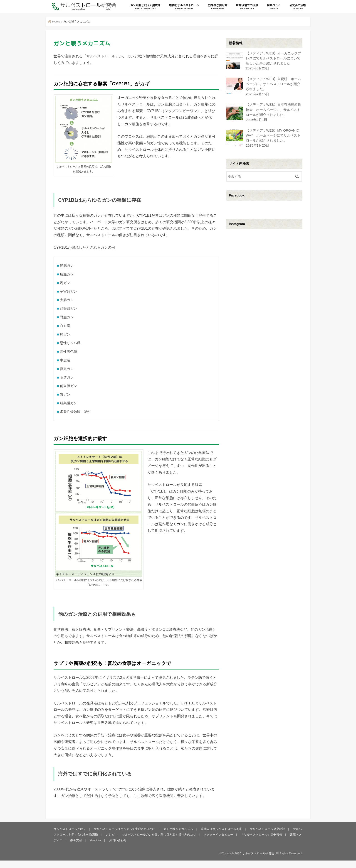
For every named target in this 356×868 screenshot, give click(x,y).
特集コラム (274, 7)
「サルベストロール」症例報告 (262, 835)
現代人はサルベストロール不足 (221, 829)
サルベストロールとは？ (70, 829)
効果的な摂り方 (218, 7)
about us (95, 840)
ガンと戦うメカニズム (178, 829)
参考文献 (76, 840)
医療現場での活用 (247, 7)
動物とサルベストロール (184, 7)
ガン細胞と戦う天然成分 (145, 7)
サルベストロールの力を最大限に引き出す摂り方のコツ (159, 835)
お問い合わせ (118, 840)
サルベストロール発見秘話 (267, 829)
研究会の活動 (298, 7)
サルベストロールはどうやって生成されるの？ (125, 829)
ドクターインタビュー (218, 835)
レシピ (110, 835)
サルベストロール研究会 (258, 853)
